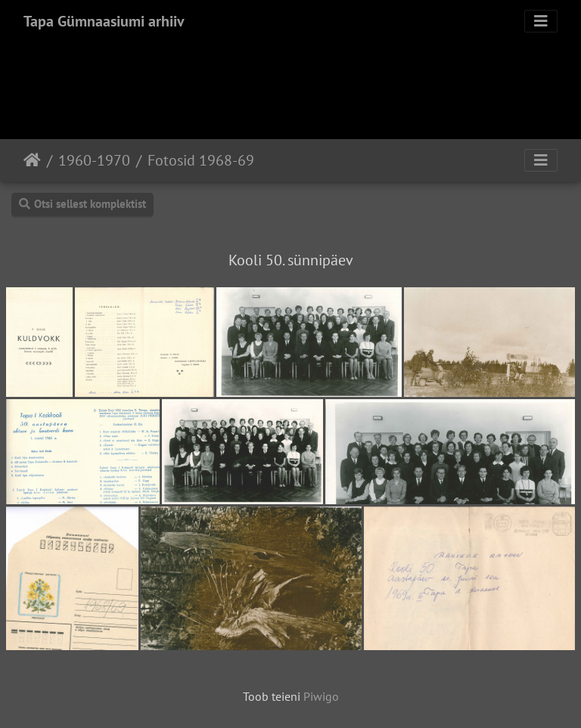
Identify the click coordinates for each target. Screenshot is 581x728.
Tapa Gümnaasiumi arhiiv (104, 21)
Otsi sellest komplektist (82, 204)
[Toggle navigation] (541, 21)
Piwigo (321, 696)
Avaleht (32, 160)
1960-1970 (94, 160)
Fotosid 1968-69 (201, 160)
